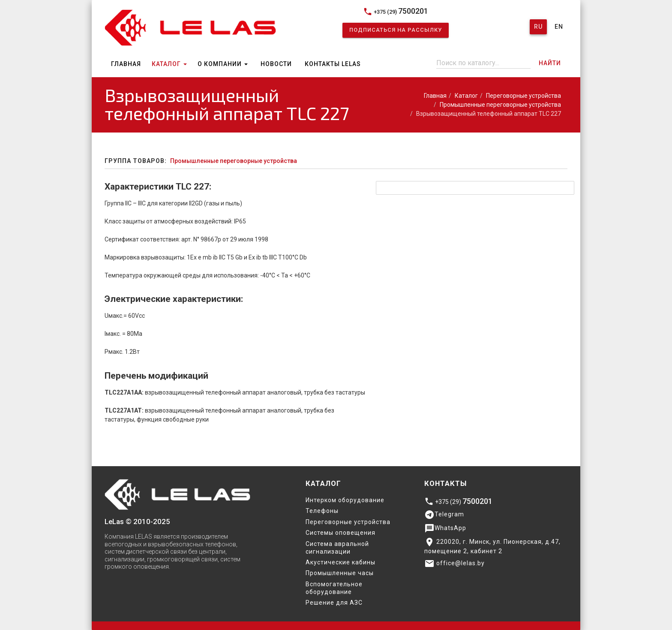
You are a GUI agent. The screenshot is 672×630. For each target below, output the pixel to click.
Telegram (444, 515)
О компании (223, 64)
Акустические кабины (340, 562)
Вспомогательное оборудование (334, 588)
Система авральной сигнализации (337, 548)
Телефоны (322, 511)
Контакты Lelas (333, 64)
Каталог (169, 64)
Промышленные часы (340, 573)
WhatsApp (445, 528)
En (559, 27)
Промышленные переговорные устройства (500, 105)
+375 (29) (396, 11)
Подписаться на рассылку (396, 30)
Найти (550, 63)
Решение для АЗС (334, 603)
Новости (276, 64)
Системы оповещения (340, 533)
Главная (126, 64)
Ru (538, 27)
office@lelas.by (454, 564)
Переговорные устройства (523, 96)
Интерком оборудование (345, 500)
